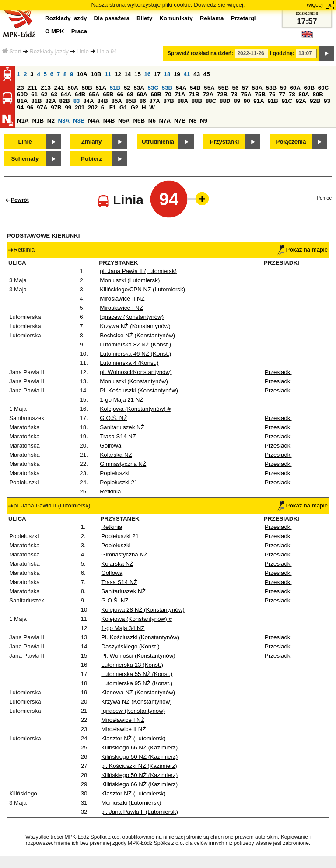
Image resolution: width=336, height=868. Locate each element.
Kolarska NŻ (116, 455)
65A (94, 94)
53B (167, 88)
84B (102, 101)
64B (80, 94)
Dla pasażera (112, 18)
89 (237, 101)
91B (273, 101)
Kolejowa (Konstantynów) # (135, 409)
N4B (109, 121)
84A (88, 101)
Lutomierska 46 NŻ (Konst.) (135, 354)
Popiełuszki (114, 473)
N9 (204, 121)
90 (247, 101)
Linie (83, 51)
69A (142, 94)
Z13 (46, 88)
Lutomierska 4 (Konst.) (129, 363)
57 (245, 88)
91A (259, 101)
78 (292, 94)
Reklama (212, 18)
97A (42, 107)
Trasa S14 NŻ (118, 436)
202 (93, 107)
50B (87, 88)
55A (209, 88)
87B (168, 101)
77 (282, 94)
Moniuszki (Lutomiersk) (130, 280)
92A (301, 101)
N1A (23, 121)
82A (50, 101)
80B (318, 94)
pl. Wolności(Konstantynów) (136, 372)
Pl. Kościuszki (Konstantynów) (139, 390)
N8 (193, 121)
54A (181, 88)
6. (103, 107)
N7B (180, 121)
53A (139, 88)
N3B (79, 121)
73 (234, 94)
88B (197, 101)
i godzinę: (282, 53)
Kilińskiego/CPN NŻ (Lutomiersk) (142, 289)
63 (54, 94)
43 (197, 74)
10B (96, 74)
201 (80, 107)
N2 (51, 121)
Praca (79, 31)
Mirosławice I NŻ (121, 308)
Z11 (32, 88)
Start (12, 51)
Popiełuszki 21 (119, 482)
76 (272, 94)
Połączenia (291, 142)
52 (127, 88)
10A (82, 74)
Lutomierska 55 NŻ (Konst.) (137, 674)
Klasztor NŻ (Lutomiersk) (133, 738)
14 (128, 74)
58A (257, 88)
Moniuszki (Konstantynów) (134, 381)
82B (64, 101)
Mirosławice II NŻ (122, 299)
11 (108, 74)
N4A (94, 121)
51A (101, 88)
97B (56, 107)
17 (157, 74)
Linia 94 (107, 51)
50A (73, 88)
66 (120, 94)
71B (194, 94)
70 (168, 94)
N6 (152, 121)
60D (22, 94)
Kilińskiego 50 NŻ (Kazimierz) (139, 757)
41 (187, 74)
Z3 (21, 88)
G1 (123, 107)
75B (260, 94)
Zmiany (92, 142)
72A (208, 94)
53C (153, 88)
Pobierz (91, 159)
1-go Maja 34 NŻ (123, 628)
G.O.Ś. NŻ (113, 418)
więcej (315, 5)
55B (223, 88)
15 (138, 74)
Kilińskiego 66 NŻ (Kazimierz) (139, 747)
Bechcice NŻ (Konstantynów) (137, 335)
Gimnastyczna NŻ (123, 464)
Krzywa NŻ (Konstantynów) (135, 326)
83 (77, 101)
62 (44, 94)
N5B (139, 121)
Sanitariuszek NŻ (122, 427)
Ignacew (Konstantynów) (132, 317)
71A (180, 94)
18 (167, 74)
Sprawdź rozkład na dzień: (200, 53)
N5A (124, 121)
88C (211, 101)
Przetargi (243, 18)
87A (154, 101)
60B (309, 88)
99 (68, 107)
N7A (165, 121)
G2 (134, 107)
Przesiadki (278, 372)
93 (327, 101)
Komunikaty (176, 18)
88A (183, 101)
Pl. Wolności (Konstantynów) (138, 656)
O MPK (55, 31)
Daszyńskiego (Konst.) (130, 646)
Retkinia (110, 492)
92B (315, 101)
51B (115, 88)
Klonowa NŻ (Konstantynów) (138, 692)
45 (207, 74)
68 (130, 94)
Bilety (144, 18)
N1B (38, 121)
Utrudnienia (158, 142)
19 (177, 74)
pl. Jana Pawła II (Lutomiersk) (138, 271)
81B (36, 101)
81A (22, 101)
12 (118, 74)
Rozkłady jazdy (49, 51)
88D (225, 101)
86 (143, 101)
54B (195, 88)
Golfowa (110, 446)
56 (236, 88)
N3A (64, 121)
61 (34, 94)
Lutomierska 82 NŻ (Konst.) (135, 345)
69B (156, 94)
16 (148, 74)
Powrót (20, 200)
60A (295, 88)
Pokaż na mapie (302, 250)
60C (323, 88)
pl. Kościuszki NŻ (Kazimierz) (139, 766)
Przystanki (225, 142)
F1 (113, 107)
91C (287, 101)
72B (222, 94)
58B (271, 88)
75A (246, 94)
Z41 (59, 88)
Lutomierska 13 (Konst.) (132, 665)
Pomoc (324, 198)
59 (283, 88)
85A (116, 101)
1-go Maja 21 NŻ (121, 400)
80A (304, 94)
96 (30, 107)
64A (66, 94)
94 (20, 107)
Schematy (25, 159)
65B (108, 94)
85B (131, 101)
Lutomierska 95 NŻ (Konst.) (137, 683)
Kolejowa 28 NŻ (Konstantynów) (143, 610)
